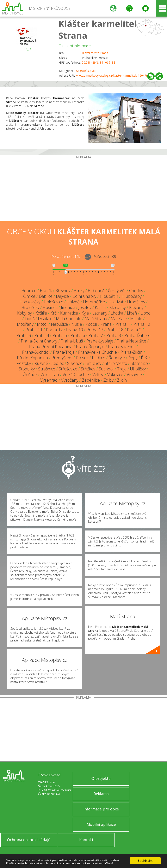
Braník (46, 291)
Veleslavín (50, 374)
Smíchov (93, 363)
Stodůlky (27, 369)
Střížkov (88, 369)
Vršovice (134, 374)
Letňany (100, 313)
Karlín (100, 307)
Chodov (136, 291)
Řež (144, 358)
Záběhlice (91, 380)
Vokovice (115, 374)
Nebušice (60, 324)
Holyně (73, 302)
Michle (136, 319)
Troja (122, 369)
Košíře (41, 313)
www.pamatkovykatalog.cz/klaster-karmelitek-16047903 (114, 75)
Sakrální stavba (86, 71)
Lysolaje (45, 319)
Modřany (25, 324)
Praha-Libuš (72, 341)
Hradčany (136, 302)
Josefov (85, 307)
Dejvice (62, 296)
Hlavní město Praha (95, 53)
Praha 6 (78, 335)
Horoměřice (94, 302)
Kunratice (69, 313)
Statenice (139, 363)
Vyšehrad (49, 380)
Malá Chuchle (69, 319)
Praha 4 (42, 335)
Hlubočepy (132, 296)
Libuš (30, 319)
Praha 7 (96, 335)
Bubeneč (96, 291)
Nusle (77, 324)
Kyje (85, 313)
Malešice (119, 319)
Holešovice (54, 302)
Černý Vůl (117, 291)
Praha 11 (34, 330)
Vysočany (70, 380)
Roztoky (24, 363)
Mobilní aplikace (101, 824)
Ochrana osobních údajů (29, 840)
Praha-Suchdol (36, 352)
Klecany (136, 307)
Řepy (133, 358)
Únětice (30, 374)
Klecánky (117, 307)
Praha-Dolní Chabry (39, 341)
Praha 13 (75, 330)
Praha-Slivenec (122, 347)
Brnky (79, 291)
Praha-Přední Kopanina (51, 347)
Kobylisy (24, 313)
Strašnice (47, 369)
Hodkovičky (30, 302)
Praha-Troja (64, 352)
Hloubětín (109, 296)
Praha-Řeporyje (90, 347)
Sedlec (58, 363)
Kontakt (86, 840)
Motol (42, 324)
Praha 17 (95, 330)
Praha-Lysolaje (100, 341)
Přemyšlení (62, 358)
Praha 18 (115, 330)
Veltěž (98, 374)
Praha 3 (24, 335)
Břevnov (63, 291)
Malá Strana (96, 319)
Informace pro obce (101, 809)
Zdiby (108, 380)
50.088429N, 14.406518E (98, 62)
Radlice (99, 358)
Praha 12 (54, 330)
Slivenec (75, 363)
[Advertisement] (83, 190)
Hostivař (116, 302)
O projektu (101, 778)
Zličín (122, 380)
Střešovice (68, 369)
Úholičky (138, 369)
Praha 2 (134, 330)
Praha (106, 324)
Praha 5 (60, 335)
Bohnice (29, 291)
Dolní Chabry (84, 296)
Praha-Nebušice (131, 341)
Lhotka (117, 313)
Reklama (101, 794)
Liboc (145, 313)
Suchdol (106, 369)
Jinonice (68, 307)
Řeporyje (117, 358)
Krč (54, 313)
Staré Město (116, 363)
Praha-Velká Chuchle (97, 352)
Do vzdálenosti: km (67, 257)
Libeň (132, 313)
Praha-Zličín (131, 352)
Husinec (50, 307)
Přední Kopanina (32, 358)
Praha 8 (114, 335)
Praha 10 (142, 324)
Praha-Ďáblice (137, 335)
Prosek (82, 358)
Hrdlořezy (30, 307)
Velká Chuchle (76, 374)
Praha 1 (123, 324)
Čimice (29, 296)
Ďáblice (46, 296)
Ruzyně (41, 363)
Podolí (91, 324)
